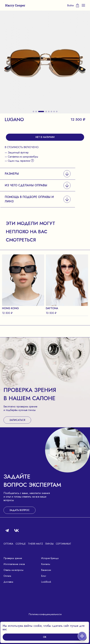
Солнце (21, 544)
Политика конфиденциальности (45, 614)
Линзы (49, 544)
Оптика (8, 544)
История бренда (50, 558)
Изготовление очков (14, 564)
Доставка (8, 582)
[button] (33, 112)
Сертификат (63, 544)
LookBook (46, 582)
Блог (44, 576)
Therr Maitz (35, 544)
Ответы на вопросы (13, 570)
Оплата (7, 576)
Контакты (46, 564)
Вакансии (46, 570)
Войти (70, 5)
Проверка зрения (13, 558)
